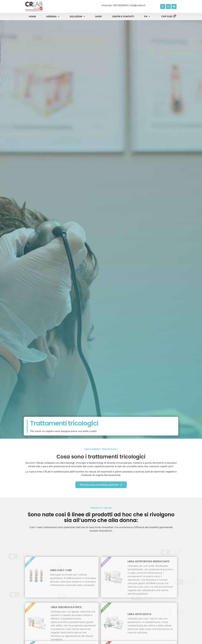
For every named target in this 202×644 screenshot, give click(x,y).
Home (32, 16)
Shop (98, 16)
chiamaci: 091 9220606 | (115, 5)
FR (147, 16)
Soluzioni (77, 16)
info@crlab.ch (138, 5)
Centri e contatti (123, 16)
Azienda (53, 16)
